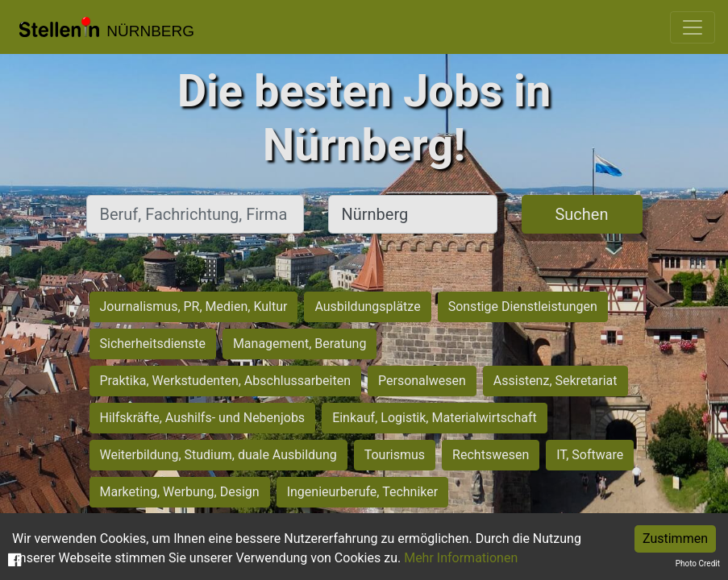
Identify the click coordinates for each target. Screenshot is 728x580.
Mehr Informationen (461, 558)
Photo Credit (698, 563)
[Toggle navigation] (693, 27)
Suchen (581, 214)
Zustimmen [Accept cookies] (675, 539)
